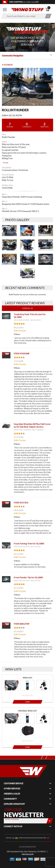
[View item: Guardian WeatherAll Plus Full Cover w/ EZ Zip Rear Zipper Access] (6, 422)
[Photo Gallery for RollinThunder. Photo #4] (9, 241)
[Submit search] (48, 16)
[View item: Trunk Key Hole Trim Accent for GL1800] (6, 312)
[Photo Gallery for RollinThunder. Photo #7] (9, 255)
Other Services (12, 785)
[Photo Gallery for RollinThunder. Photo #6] (46, 241)
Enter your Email (12, 815)
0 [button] (49, 8)
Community (10, 795)
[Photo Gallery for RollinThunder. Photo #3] (46, 227)
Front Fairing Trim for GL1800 (29, 539)
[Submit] (50, 817)
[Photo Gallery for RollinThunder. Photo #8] (28, 255)
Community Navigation (13, 55)
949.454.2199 (28, 850)
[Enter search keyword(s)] (24, 16)
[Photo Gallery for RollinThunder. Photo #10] (28, 270)
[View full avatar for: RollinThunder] (28, 87)
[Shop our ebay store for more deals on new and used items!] (28, 834)
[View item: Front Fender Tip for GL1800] (6, 575)
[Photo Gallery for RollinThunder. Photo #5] (28, 241)
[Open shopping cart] (49, 10)
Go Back (7, 65)
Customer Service (14, 779)
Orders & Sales (12, 790)
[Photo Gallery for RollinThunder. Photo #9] (46, 255)
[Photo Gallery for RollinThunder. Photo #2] (28, 227)
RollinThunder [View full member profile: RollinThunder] (20, 326)
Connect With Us (13, 822)
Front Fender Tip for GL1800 (28, 573)
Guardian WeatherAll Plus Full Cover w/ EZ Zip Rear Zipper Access (32, 421)
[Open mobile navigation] (5, 10)
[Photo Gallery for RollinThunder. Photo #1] (9, 227)
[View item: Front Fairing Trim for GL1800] (6, 541)
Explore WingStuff (14, 800)
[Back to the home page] (28, 9)
